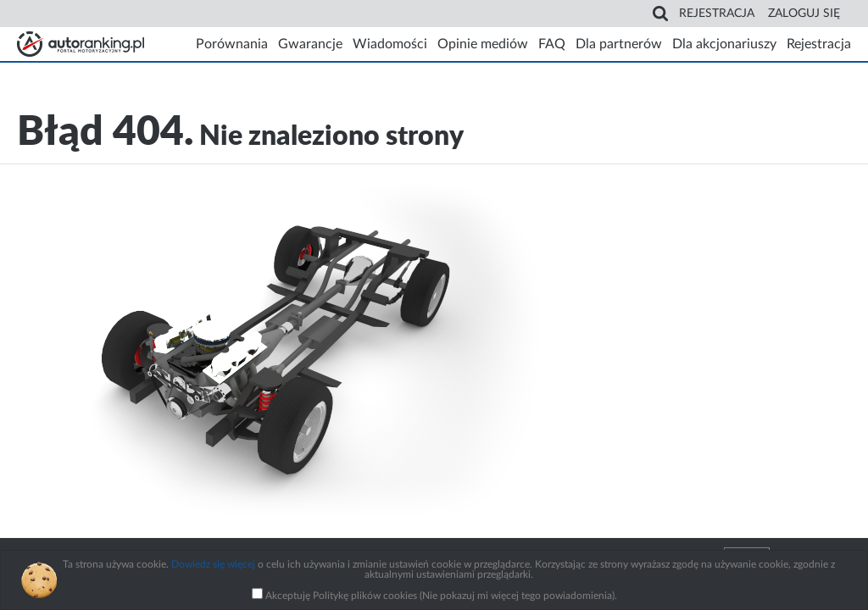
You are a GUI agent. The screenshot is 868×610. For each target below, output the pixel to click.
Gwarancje (310, 44)
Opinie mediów (483, 44)
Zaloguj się (804, 14)
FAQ (552, 44)
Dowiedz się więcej (213, 564)
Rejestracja (717, 14)
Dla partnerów (619, 44)
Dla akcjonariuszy (724, 44)
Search (660, 14)
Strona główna (81, 44)
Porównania (232, 44)
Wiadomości (390, 44)
